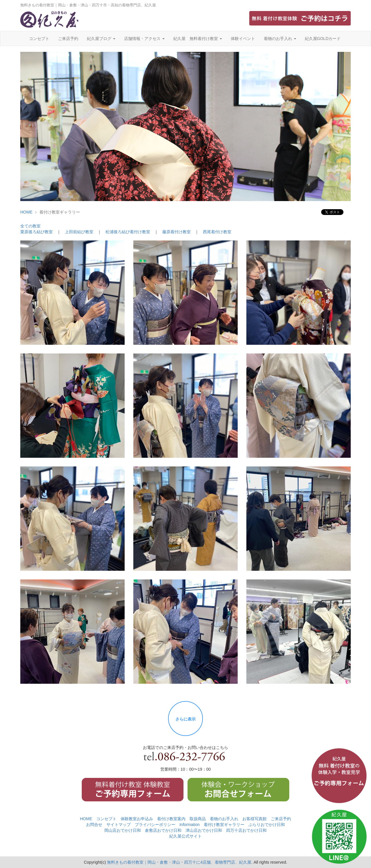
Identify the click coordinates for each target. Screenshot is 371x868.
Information (190, 825)
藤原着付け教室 (177, 232)
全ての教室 (30, 226)
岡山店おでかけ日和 (123, 830)
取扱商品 (198, 819)
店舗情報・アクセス (144, 39)
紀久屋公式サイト (185, 836)
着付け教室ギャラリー (224, 825)
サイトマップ (119, 825)
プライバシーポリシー (155, 825)
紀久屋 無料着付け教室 (198, 39)
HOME (26, 212)
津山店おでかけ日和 (204, 830)
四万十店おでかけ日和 (246, 830)
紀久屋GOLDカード (323, 39)
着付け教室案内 (171, 819)
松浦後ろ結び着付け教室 (128, 232)
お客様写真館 (254, 819)
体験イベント (243, 39)
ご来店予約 (68, 39)
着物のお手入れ (280, 39)
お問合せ (94, 825)
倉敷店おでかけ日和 (163, 830)
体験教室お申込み (137, 819)
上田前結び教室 (79, 232)
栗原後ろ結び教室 (37, 232)
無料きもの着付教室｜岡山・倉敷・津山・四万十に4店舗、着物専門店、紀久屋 (179, 862)
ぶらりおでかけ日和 (267, 825)
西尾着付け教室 (217, 232)
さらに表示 (185, 719)
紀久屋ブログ (101, 39)
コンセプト (39, 39)
